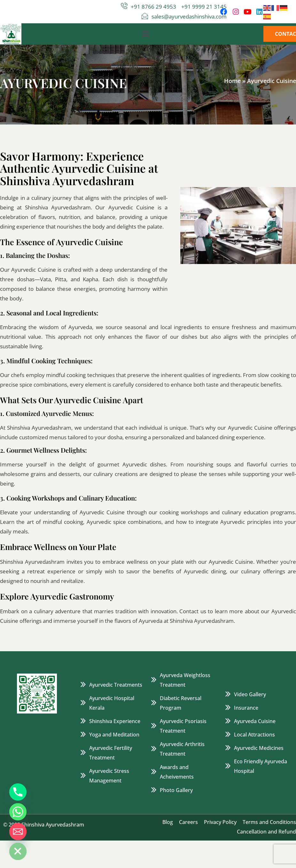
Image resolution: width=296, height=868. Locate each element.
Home (232, 81)
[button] (145, 34)
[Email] (18, 832)
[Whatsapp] (18, 812)
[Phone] (18, 792)
